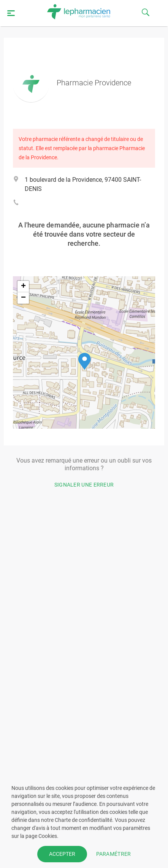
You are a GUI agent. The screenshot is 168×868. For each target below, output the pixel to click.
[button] (85, 361)
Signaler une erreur (84, 485)
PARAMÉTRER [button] (114, 854)
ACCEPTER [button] (62, 854)
